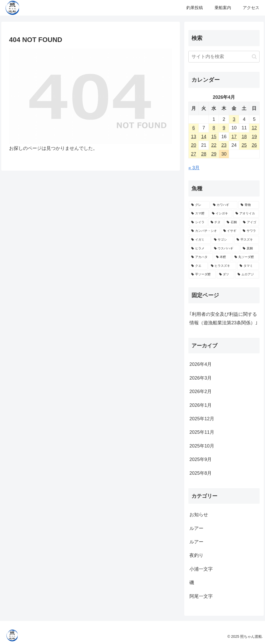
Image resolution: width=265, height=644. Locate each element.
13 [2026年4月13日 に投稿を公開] (194, 137)
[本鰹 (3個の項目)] (222, 257)
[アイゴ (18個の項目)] (250, 222)
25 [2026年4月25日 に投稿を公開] (244, 145)
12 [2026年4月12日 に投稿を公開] (254, 128)
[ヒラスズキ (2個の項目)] (222, 266)
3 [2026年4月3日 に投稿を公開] (234, 119)
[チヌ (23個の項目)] (216, 222)
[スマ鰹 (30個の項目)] (199, 214)
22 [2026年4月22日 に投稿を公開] (214, 145)
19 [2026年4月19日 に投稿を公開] (254, 137)
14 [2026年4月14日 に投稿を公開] (204, 137)
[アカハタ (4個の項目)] (201, 257)
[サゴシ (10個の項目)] (222, 240)
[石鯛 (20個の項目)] (232, 222)
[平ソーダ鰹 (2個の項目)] (202, 275)
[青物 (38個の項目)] (249, 205)
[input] (224, 57)
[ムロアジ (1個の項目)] (247, 275)
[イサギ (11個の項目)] (230, 231)
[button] (254, 57)
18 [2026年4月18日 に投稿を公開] (244, 137)
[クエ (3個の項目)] (198, 266)
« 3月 (194, 168)
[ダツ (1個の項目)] (226, 275)
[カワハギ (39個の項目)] (224, 205)
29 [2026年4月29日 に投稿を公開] (214, 154)
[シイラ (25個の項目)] (198, 222)
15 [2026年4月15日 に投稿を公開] (214, 137)
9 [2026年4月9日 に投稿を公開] (224, 128)
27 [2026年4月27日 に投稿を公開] (194, 154)
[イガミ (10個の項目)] (200, 240)
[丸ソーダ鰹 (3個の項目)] (245, 257)
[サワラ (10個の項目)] (250, 231)
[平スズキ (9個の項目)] (246, 240)
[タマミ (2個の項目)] (248, 266)
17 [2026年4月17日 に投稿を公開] (234, 137)
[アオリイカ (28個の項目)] (246, 214)
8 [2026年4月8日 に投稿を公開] (214, 128)
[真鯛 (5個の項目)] (250, 249)
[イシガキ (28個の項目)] (221, 214)
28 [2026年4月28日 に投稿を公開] (204, 154)
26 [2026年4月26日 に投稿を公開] (254, 145)
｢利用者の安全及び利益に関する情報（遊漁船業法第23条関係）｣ (223, 318)
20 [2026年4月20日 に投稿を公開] (194, 145)
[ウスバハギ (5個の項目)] (226, 249)
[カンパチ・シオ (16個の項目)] (204, 231)
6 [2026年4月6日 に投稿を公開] (194, 128)
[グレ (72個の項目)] (199, 205)
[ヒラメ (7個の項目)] (200, 249)
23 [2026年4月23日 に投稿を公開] (224, 145)
